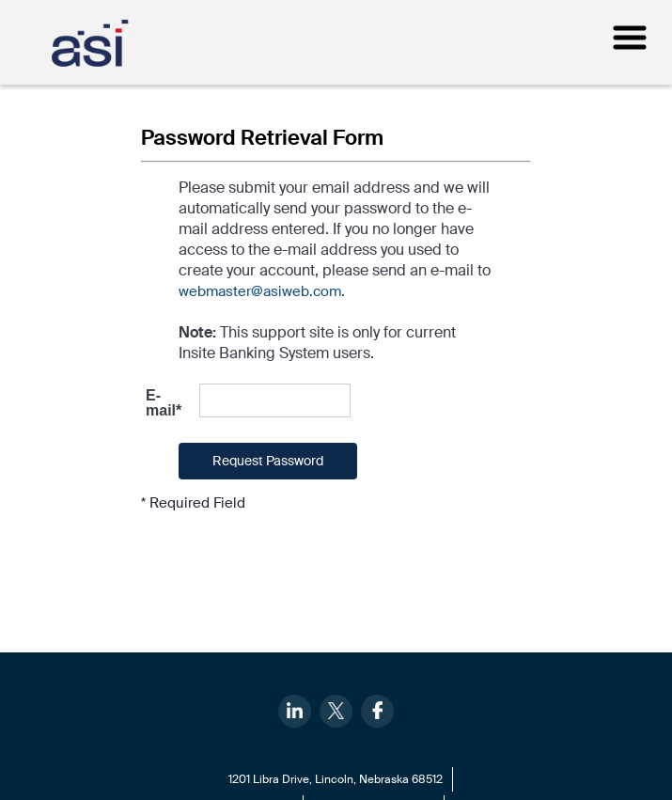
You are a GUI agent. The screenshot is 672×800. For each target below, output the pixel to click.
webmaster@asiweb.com (260, 291)
